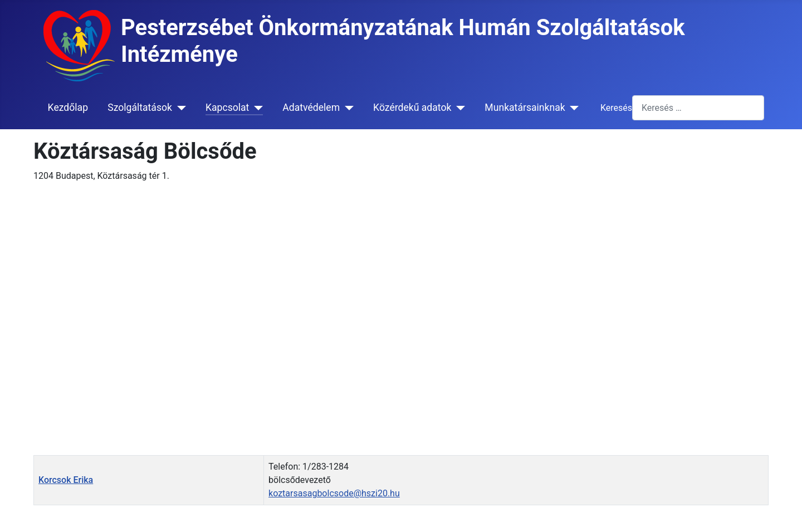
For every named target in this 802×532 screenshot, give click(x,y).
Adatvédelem (311, 108)
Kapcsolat (227, 108)
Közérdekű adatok (412, 108)
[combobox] (698, 108)
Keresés (616, 108)
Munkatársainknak (525, 108)
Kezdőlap (68, 108)
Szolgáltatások (140, 108)
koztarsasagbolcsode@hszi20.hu (334, 493)
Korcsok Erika (66, 480)
